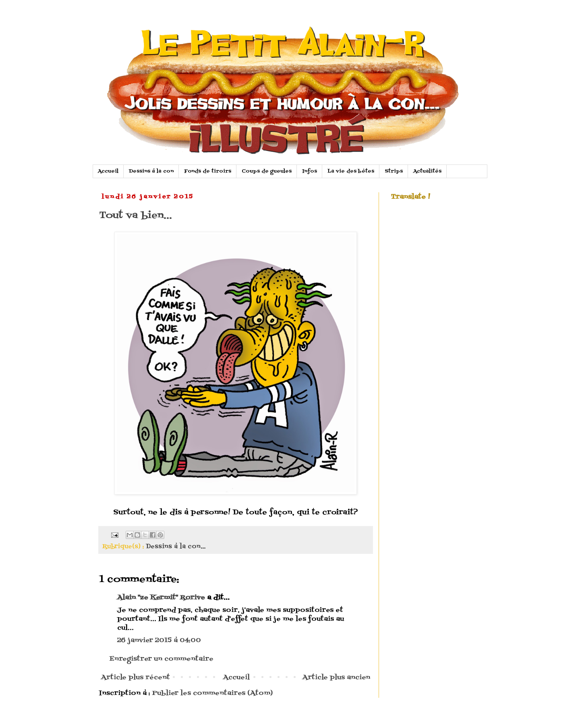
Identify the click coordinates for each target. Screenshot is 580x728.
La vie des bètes (351, 171)
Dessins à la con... (176, 547)
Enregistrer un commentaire (161, 659)
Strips (394, 171)
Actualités (427, 171)
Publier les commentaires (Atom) (212, 693)
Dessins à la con (151, 171)
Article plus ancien (336, 678)
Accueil (108, 171)
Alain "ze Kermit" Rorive (161, 598)
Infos (310, 171)
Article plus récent (136, 678)
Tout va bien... (136, 215)
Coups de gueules (267, 171)
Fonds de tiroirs (208, 171)
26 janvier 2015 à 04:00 (159, 641)
